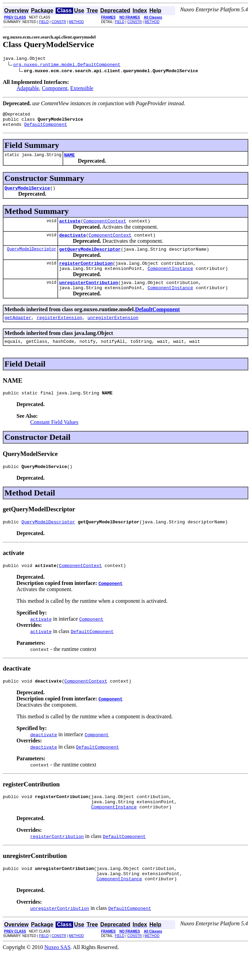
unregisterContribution (89, 295)
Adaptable (28, 89)
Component (55, 89)
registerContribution (86, 273)
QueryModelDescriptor (32, 258)
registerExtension (60, 332)
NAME (70, 160)
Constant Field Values (54, 439)
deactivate (72, 243)
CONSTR (59, 22)
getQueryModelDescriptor (90, 258)
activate (70, 228)
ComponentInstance (170, 280)
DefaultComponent (45, 128)
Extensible (82, 89)
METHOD (76, 22)
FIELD (44, 22)
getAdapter (18, 332)
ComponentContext (105, 228)
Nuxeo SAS (57, 974)
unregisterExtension (113, 332)
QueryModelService (27, 194)
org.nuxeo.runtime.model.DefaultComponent (67, 65)
